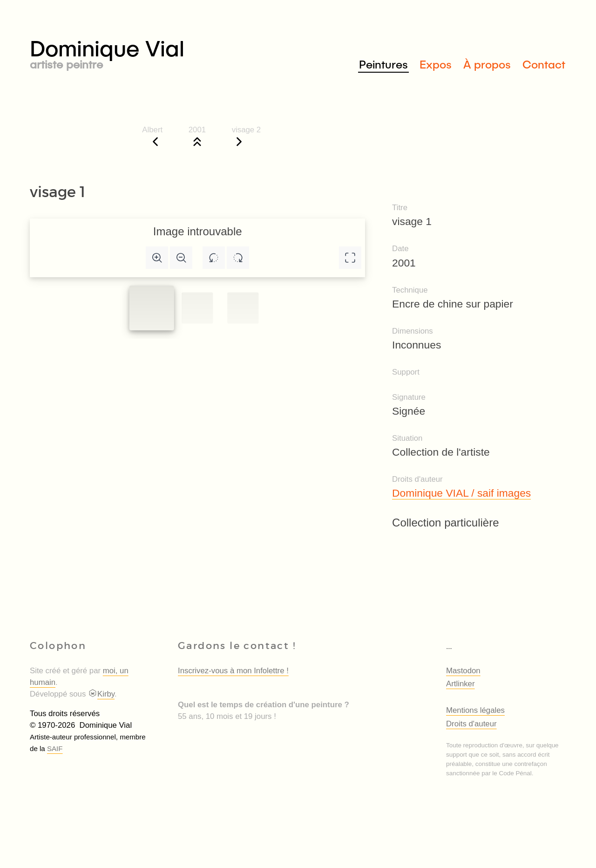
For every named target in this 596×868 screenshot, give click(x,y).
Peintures (383, 64)
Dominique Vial (164, 52)
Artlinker (461, 684)
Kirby (101, 694)
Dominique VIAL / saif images (461, 493)
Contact (544, 64)
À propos (487, 64)
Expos (436, 64)
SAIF (55, 748)
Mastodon (463, 671)
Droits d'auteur (471, 724)
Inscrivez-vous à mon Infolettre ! (233, 671)
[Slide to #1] (152, 308)
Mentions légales (475, 710)
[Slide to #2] (243, 308)
